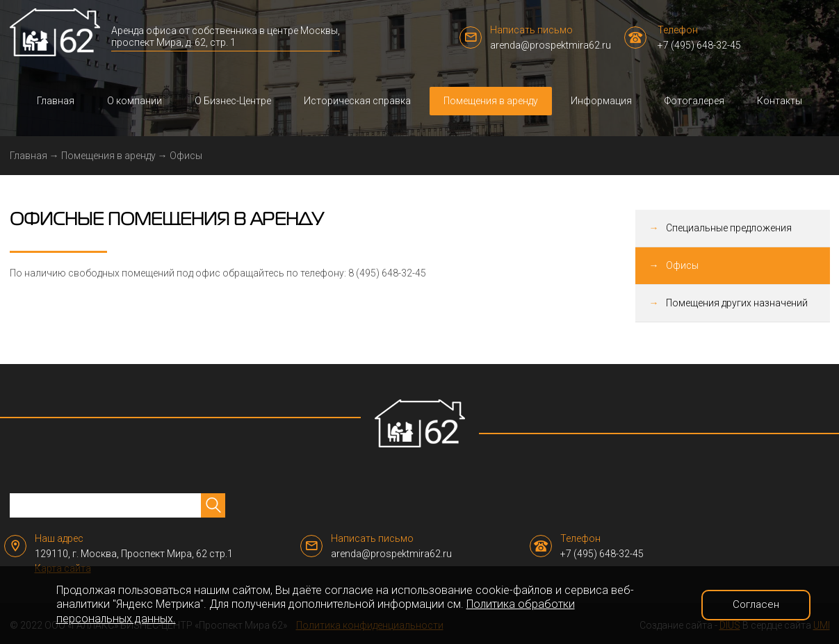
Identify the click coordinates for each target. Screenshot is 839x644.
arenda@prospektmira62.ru (551, 45)
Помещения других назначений (737, 303)
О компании (135, 101)
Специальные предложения (729, 228)
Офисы (682, 265)
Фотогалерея (694, 101)
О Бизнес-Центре (233, 101)
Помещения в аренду (491, 101)
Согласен (756, 604)
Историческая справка (357, 101)
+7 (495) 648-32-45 (699, 45)
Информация (601, 101)
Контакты (780, 101)
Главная (56, 101)
